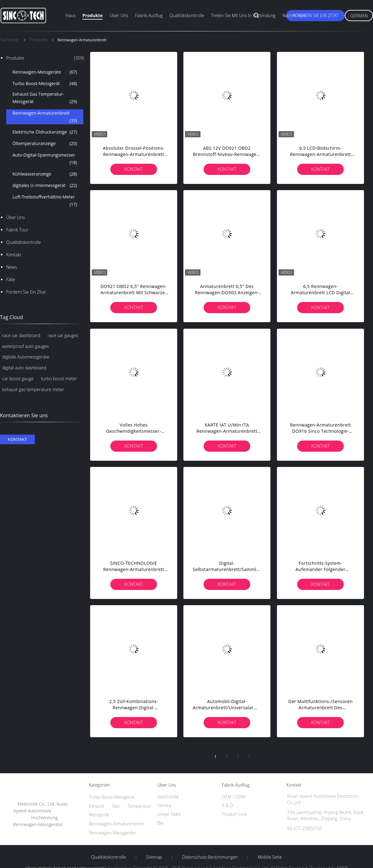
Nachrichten (294, 15)
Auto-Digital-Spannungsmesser (45, 159)
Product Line (234, 814)
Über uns (119, 15)
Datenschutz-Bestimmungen (210, 857)
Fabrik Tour (17, 230)
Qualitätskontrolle (187, 15)
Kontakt (14, 255)
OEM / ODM (234, 797)
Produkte (92, 15)
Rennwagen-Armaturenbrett (45, 117)
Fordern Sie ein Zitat (315, 15)
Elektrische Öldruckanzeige (45, 132)
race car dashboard (21, 335)
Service (164, 805)
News (12, 267)
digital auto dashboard (24, 368)
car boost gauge (18, 379)
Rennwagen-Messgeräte (45, 72)
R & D (227, 805)
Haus (71, 15)
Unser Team (169, 814)
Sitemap (154, 857)
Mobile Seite (270, 857)
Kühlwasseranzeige (45, 174)
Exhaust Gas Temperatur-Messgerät (45, 98)
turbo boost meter (59, 379)
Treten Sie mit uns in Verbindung (243, 15)
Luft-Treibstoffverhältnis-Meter (45, 201)
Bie (160, 823)
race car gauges (63, 335)
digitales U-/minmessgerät (45, 185)
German (359, 16)
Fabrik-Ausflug (149, 15)
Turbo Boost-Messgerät (45, 84)
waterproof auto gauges (25, 346)
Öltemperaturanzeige (45, 144)
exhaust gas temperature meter (33, 389)
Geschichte (168, 797)
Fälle (11, 279)
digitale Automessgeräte (26, 357)
